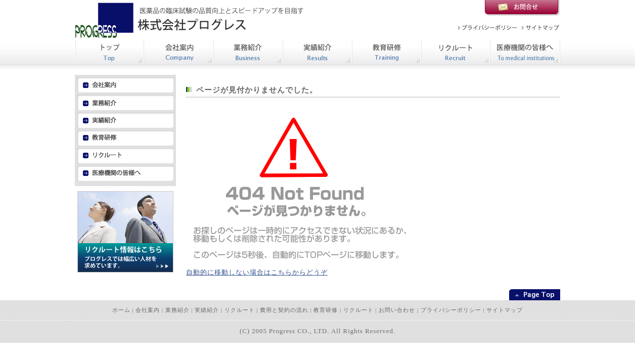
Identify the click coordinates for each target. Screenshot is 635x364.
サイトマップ (505, 310)
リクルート (240, 310)
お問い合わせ (397, 310)
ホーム (121, 310)
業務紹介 (177, 310)
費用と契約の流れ (284, 310)
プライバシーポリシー (451, 310)
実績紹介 (207, 310)
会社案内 (148, 310)
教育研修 (326, 310)
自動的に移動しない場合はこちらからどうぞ (257, 272)
